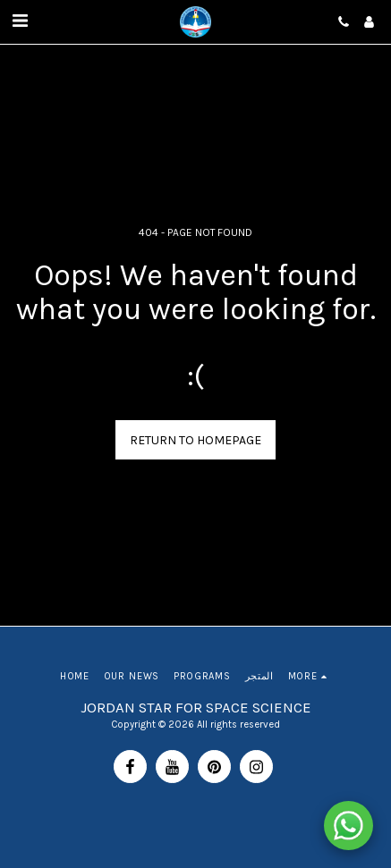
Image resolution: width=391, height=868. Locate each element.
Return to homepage (195, 440)
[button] (20, 21)
